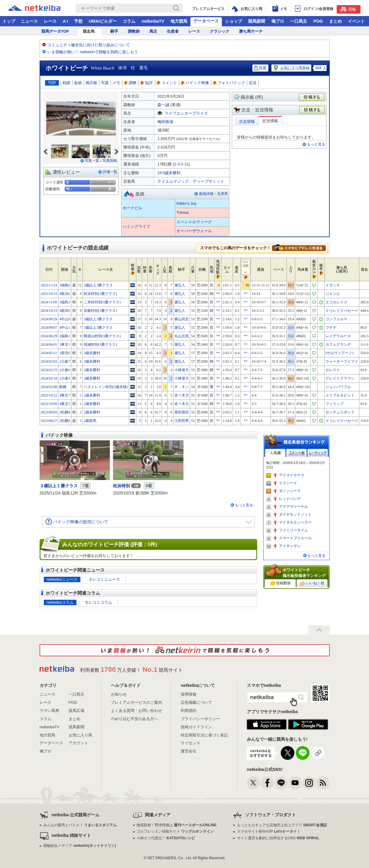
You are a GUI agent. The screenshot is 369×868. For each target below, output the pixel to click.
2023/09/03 (49, 412)
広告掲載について (196, 702)
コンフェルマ (336, 319)
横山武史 (182, 319)
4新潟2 (65, 294)
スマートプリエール (295, 538)
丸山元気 (182, 336)
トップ (9, 21)
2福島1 (65, 336)
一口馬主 (299, 21)
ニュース (29, 21)
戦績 (66, 83)
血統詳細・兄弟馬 (213, 194)
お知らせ (119, 694)
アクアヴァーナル (293, 507)
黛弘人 (180, 285)
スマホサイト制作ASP (269, 831)
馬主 (153, 31)
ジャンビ (333, 294)
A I (65, 21)
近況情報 (270, 121)
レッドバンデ (290, 499)
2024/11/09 (49, 302)
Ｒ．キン (182, 387)
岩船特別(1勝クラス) (100, 311)
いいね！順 (312, 583)
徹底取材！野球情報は (177, 825)
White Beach (103, 68)
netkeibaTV (153, 21)
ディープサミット (209, 181)
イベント (356, 21)
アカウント (78, 743)
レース (50, 21)
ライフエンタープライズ (186, 113)
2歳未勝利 (92, 395)
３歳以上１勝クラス (59, 486)
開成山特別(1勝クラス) (102, 336)
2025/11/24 (49, 285)
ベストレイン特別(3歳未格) (106, 387)
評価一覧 (110, 172)
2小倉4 (65, 378)
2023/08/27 (49, 421)
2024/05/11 (49, 353)
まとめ (335, 21)
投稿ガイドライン (196, 727)
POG (318, 21)
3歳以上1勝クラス (98, 285)
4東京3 (65, 404)
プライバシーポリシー (200, 719)
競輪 (348, 9)
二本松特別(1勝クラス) (102, 302)
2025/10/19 (49, 294)
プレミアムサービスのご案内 (136, 702)
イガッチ (333, 285)
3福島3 (65, 302)
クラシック (220, 31)
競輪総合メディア (80, 846)
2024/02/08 (49, 387)
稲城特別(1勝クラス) (100, 344)
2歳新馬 (90, 421)
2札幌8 (65, 412)
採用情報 (189, 694)
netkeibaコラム (60, 602)
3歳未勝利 (92, 353)
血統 (78, 83)
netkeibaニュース (62, 579)
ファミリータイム (293, 530)
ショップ (234, 21)
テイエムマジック (173, 181)
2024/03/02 (49, 361)
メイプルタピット (340, 395)
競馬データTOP (55, 31)
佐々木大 (182, 395)
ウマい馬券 (49, 711)
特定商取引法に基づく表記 (204, 735)
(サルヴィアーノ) (339, 353)
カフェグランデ (338, 344)
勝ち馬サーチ (251, 31)
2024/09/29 (49, 319)
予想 (78, 21)
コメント (167, 83)
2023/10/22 (49, 395)
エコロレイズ (336, 302)
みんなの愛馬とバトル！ (80, 825)
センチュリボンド (340, 412)
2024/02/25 (49, 370)
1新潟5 (65, 353)
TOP (52, 83)
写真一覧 (92, 161)
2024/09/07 (49, 328)
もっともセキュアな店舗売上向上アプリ (282, 825)
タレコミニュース (104, 579)
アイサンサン (290, 546)
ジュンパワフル (338, 387)
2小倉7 (65, 361)
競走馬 (89, 31)
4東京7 (65, 395)
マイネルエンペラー (295, 522)
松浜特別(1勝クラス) (100, 294)
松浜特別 (121, 486)
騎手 (114, 31)
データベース (206, 21)
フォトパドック (229, 83)
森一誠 (163, 105)
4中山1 (65, 328)
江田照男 (182, 421)
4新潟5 (65, 311)
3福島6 (65, 285)
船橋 (63, 387)
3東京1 (65, 344)
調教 (130, 83)
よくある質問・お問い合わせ (136, 711)
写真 (105, 83)
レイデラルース (338, 336)
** (218, 294)
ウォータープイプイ (342, 361)
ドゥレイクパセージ (342, 311)
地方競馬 (179, 21)
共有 (260, 68)
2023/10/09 (49, 404)
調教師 (134, 31)
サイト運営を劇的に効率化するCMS (278, 838)
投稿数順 (280, 583)
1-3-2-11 (181, 164)
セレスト (333, 370)
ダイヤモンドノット (295, 514)
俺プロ (278, 21)
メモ (116, 83)
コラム (129, 21)
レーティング (318, 453)
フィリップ (335, 404)
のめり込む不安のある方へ (134, 719)
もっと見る (316, 144)
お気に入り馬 (80, 735)
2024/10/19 (49, 311)
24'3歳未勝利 (169, 173)
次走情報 (247, 121)
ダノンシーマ (290, 491)
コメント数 (296, 453)
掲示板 (91, 83)
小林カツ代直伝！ (166, 838)
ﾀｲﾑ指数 (246, 267)
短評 (147, 83)
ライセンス (191, 743)
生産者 (173, 31)
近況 (253, 83)
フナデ (331, 328)
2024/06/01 (49, 344)
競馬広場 (76, 711)
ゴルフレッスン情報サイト (175, 831)
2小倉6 (65, 370)
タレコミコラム (98, 602)
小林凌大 (182, 370)
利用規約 (189, 711)
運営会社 (189, 751)
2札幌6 (65, 421)
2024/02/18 (49, 378)
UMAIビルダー (103, 21)
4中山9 (65, 319)
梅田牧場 (165, 122)
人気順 (275, 453)
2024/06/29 (49, 336)
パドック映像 (195, 83)
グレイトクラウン (340, 378)
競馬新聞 (257, 21)
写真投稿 (110, 161)
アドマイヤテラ (292, 475)
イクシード (288, 483)
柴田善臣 (182, 412)
